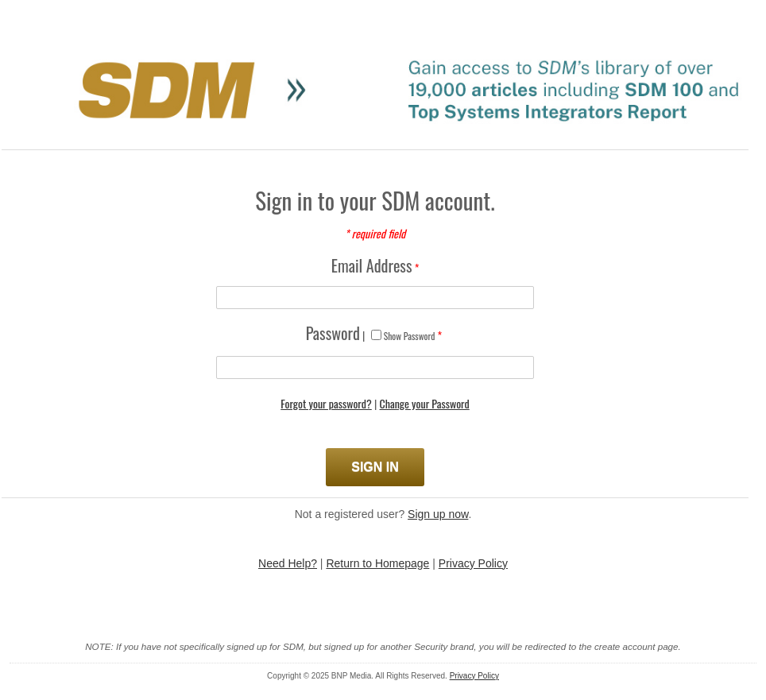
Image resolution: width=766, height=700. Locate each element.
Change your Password (425, 403)
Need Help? (288, 563)
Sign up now (438, 514)
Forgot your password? (326, 403)
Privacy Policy (473, 563)
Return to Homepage (377, 563)
